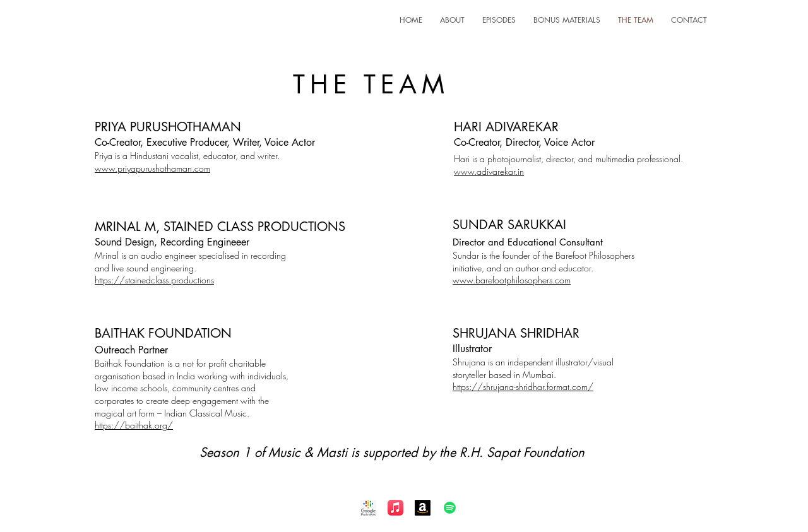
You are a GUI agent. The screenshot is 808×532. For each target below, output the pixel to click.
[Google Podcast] (368, 508)
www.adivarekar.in (489, 171)
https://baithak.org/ (134, 425)
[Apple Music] (395, 508)
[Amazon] (423, 508)
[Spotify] (450, 508)
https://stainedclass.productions (154, 280)
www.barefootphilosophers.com (512, 280)
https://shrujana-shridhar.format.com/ (523, 387)
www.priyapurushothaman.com (152, 168)
